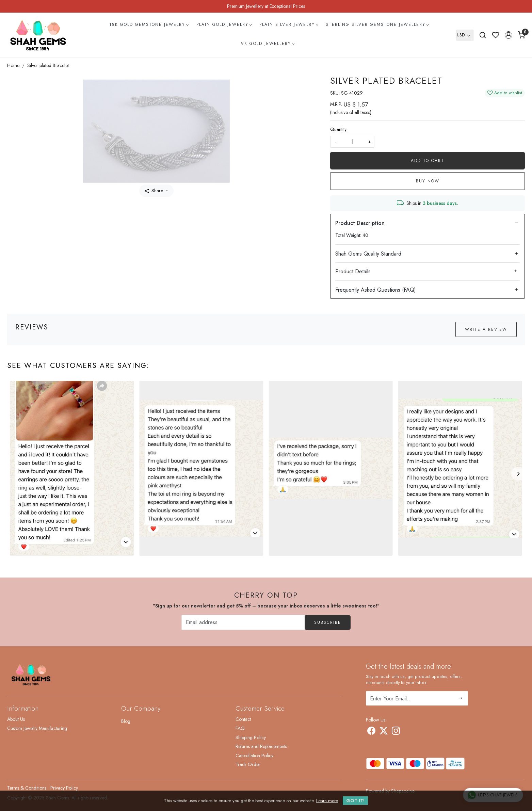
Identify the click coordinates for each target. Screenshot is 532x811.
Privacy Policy (64, 788)
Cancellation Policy (254, 756)
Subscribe (328, 622)
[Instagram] (396, 732)
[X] (384, 732)
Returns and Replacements (261, 746)
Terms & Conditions (27, 788)
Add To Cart (428, 161)
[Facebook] (371, 732)
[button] (509, 35)
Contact (243, 719)
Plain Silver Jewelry (289, 25)
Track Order (248, 764)
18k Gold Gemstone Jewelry (149, 25)
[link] (483, 35)
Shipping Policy (251, 737)
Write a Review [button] (486, 329)
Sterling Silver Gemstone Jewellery (377, 25)
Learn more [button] (327, 801)
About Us (16, 719)
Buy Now (428, 181)
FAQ (240, 728)
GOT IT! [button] (355, 801)
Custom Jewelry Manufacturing (37, 728)
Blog (126, 721)
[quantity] (352, 142)
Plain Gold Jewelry (224, 25)
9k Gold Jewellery (268, 44)
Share (154, 191)
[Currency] (465, 35)
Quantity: (339, 129)
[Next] (518, 474)
